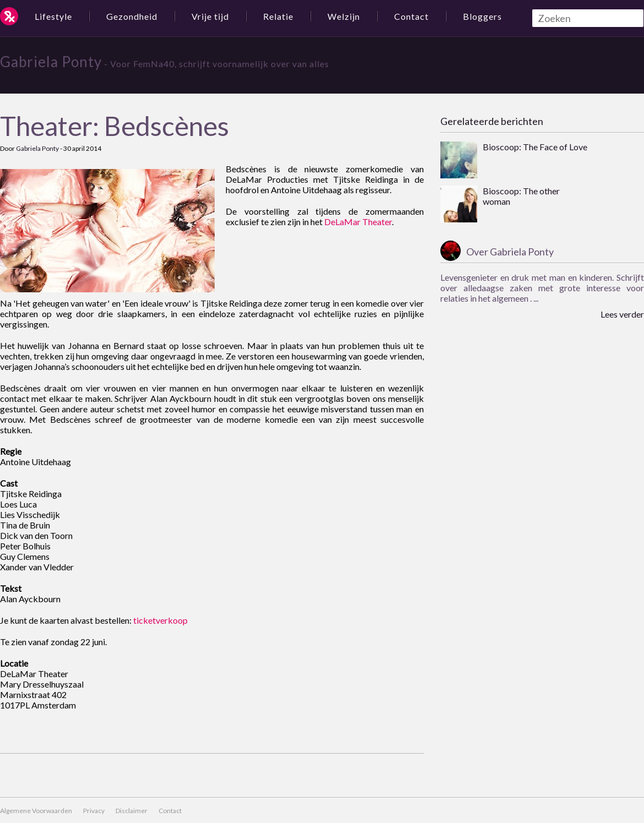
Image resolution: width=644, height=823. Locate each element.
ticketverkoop (160, 620)
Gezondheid (132, 16)
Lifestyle (53, 16)
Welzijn (344, 16)
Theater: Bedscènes (114, 126)
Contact (411, 16)
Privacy (94, 811)
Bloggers (482, 16)
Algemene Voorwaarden (36, 811)
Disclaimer (132, 811)
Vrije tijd (210, 16)
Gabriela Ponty (51, 62)
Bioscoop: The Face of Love (535, 147)
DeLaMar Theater (358, 222)
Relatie (278, 16)
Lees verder (622, 314)
